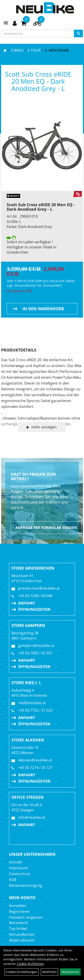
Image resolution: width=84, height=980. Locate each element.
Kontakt (16, 862)
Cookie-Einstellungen (22, 972)
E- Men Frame (57, 50)
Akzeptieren (70, 972)
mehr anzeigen (44, 427)
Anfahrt (27, 603)
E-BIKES (17, 50)
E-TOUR (34, 50)
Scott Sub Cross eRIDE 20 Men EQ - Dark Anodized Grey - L (38, 81)
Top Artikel (18, 929)
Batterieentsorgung (26, 885)
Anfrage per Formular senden (46, 528)
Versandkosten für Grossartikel (38, 285)
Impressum (19, 868)
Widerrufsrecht (22, 940)
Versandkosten (22, 934)
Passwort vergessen (26, 917)
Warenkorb (18, 923)
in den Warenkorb (43, 309)
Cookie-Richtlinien (30, 964)
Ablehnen (49, 972)
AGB (13, 880)
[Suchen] (78, 33)
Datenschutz (20, 874)
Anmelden (18, 906)
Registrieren (19, 911)
